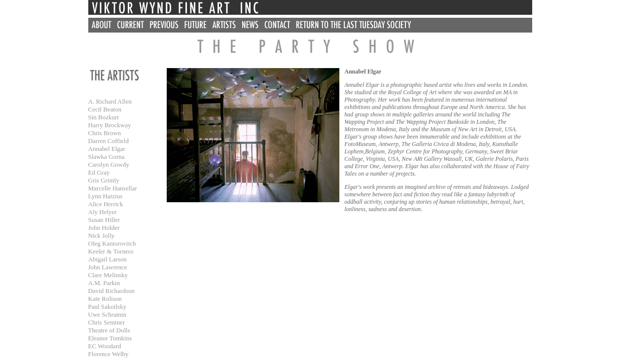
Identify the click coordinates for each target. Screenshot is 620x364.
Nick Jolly (102, 236)
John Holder (104, 228)
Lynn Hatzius (106, 196)
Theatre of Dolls (109, 330)
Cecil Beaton (105, 109)
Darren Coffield (109, 141)
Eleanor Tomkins (110, 338)
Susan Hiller (104, 220)
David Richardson (111, 291)
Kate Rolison (105, 299)
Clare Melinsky (108, 275)
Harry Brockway (110, 125)
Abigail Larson (108, 259)
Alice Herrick (106, 204)
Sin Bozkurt (104, 117)
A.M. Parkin (104, 283)
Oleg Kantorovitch (112, 243)
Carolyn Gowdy (109, 164)
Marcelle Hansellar (113, 188)
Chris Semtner (107, 322)
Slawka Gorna (107, 157)
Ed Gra (97, 172)
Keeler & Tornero (111, 251)
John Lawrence (108, 267)
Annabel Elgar (107, 149)
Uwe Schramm (108, 314)
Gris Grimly (104, 180)
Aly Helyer (103, 212)
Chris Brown (105, 133)
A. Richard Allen (110, 101)
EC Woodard (105, 346)
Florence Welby (109, 354)
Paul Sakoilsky (108, 307)
